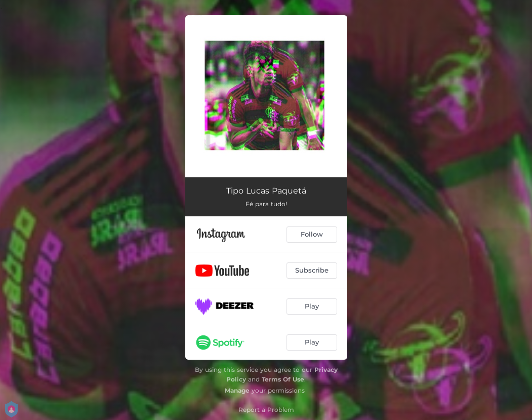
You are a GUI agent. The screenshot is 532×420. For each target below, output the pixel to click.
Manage (237, 390)
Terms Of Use (283, 379)
